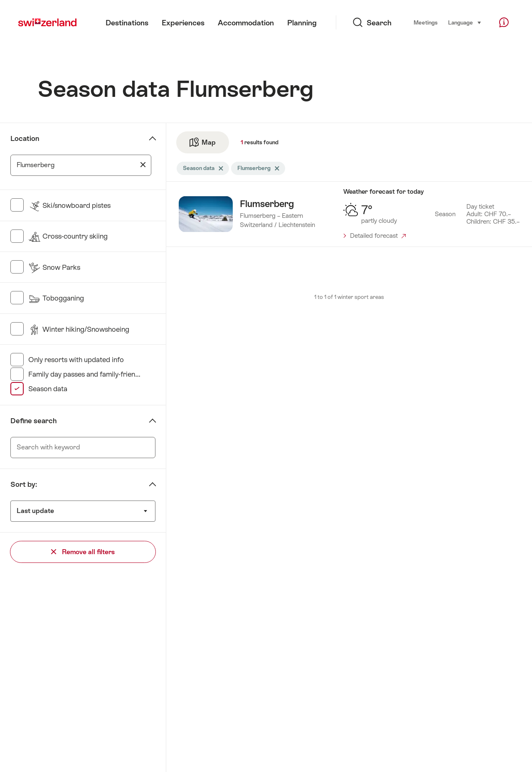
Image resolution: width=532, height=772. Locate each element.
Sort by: (24, 484)
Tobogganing (56, 298)
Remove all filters (83, 552)
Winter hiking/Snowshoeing (79, 329)
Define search (33, 421)
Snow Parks (54, 267)
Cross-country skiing (68, 236)
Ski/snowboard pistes (69, 205)
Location (25, 138)
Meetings (426, 23)
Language (465, 22)
